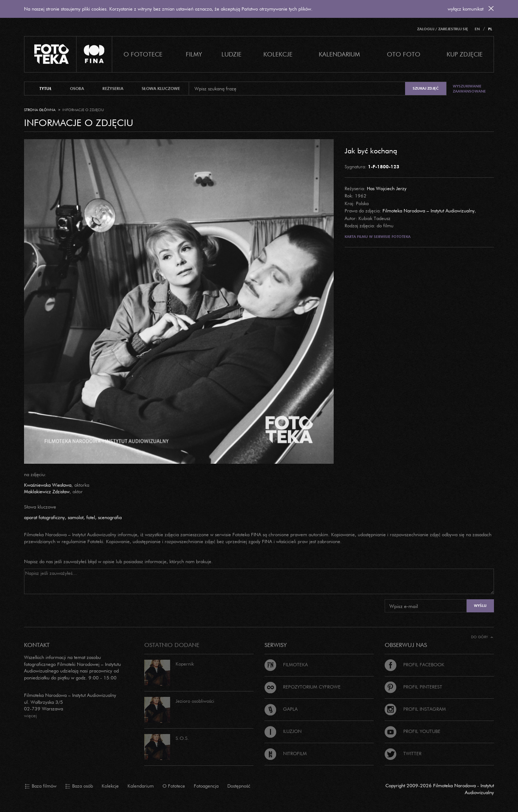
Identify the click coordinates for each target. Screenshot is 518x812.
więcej (30, 715)
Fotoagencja (206, 786)
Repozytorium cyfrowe (303, 687)
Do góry (482, 637)
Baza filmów (41, 786)
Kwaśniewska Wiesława (48, 485)
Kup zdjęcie (465, 54)
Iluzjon (283, 731)
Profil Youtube (413, 731)
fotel (91, 517)
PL (490, 29)
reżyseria (113, 89)
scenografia (110, 517)
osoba (77, 89)
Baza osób (79, 786)
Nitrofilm (286, 753)
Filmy (194, 54)
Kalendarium (339, 54)
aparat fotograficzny (44, 517)
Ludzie (231, 54)
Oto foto (404, 54)
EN (477, 29)
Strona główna (40, 110)
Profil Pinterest (413, 687)
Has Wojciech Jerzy (387, 188)
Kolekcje (278, 54)
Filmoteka (286, 664)
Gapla (281, 709)
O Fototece (143, 54)
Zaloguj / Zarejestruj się (443, 29)
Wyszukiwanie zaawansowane (469, 89)
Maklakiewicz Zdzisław (47, 491)
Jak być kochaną (371, 150)
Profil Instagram (415, 709)
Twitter (403, 753)
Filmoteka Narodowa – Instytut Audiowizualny (429, 211)
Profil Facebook (415, 664)
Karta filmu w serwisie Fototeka (378, 237)
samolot (76, 517)
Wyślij (480, 606)
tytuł (46, 89)
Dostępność (239, 786)
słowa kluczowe (161, 89)
